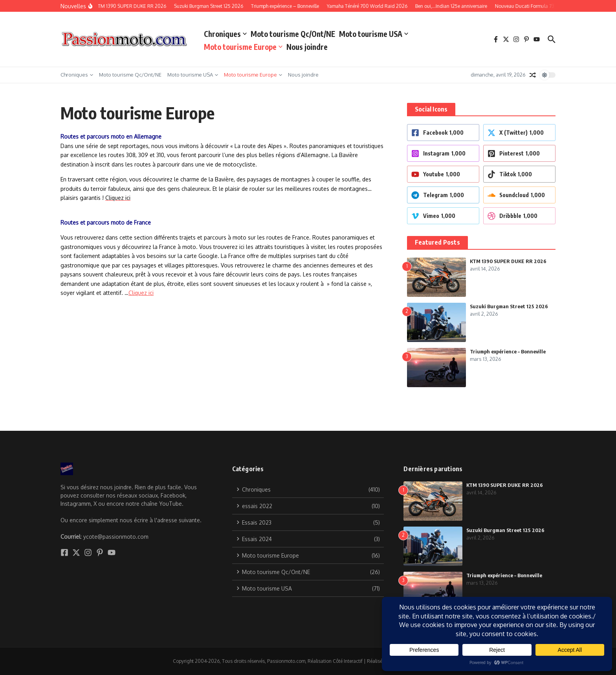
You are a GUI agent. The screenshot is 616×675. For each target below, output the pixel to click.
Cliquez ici (141, 293)
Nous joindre (307, 47)
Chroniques (225, 34)
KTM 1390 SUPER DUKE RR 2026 (508, 261)
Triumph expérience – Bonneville (508, 351)
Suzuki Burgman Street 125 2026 (509, 306)
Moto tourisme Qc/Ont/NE (293, 34)
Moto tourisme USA (374, 34)
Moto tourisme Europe (243, 47)
